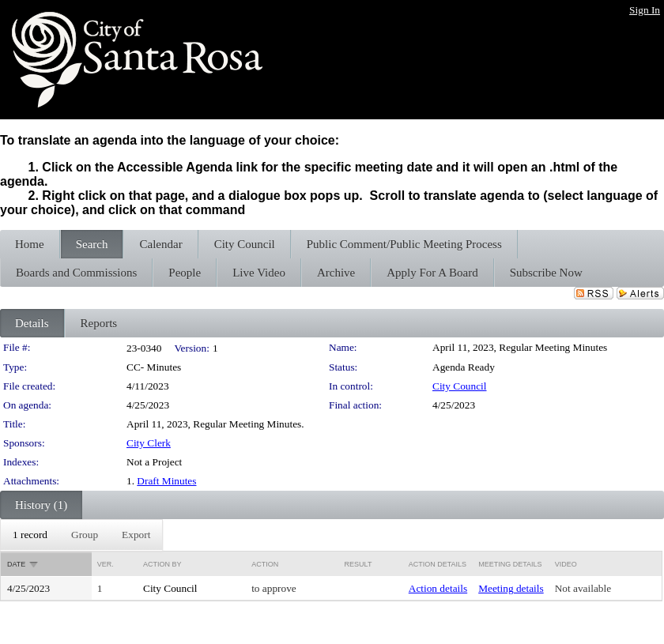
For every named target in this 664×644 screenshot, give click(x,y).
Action (265, 564)
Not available (583, 588)
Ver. (106, 564)
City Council (460, 386)
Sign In (645, 10)
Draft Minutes (166, 481)
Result (358, 564)
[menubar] (81, 535)
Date (16, 564)
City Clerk (149, 443)
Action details (438, 588)
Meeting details (511, 588)
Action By (162, 564)
